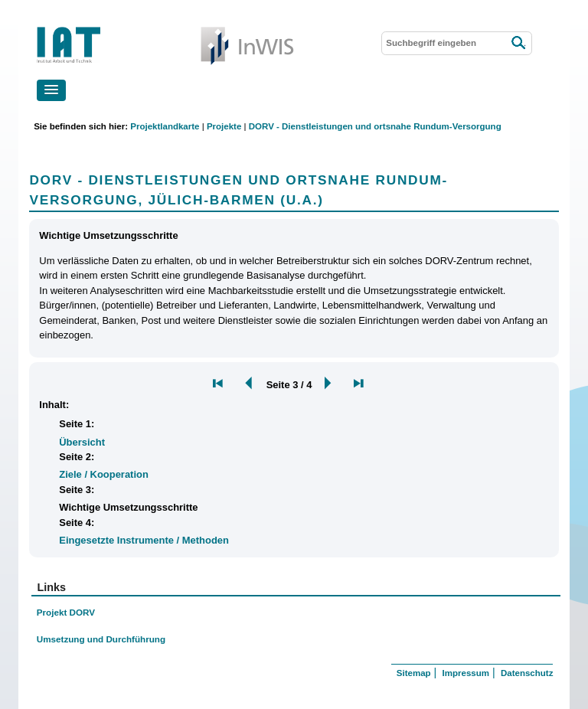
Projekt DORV (66, 612)
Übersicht (82, 442)
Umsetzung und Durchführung (101, 639)
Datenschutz (527, 673)
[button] (51, 90)
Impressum (466, 673)
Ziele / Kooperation (104, 474)
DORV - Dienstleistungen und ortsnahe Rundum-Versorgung (375, 126)
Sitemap (414, 673)
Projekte (224, 126)
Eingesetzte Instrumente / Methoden (144, 540)
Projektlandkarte (165, 126)
